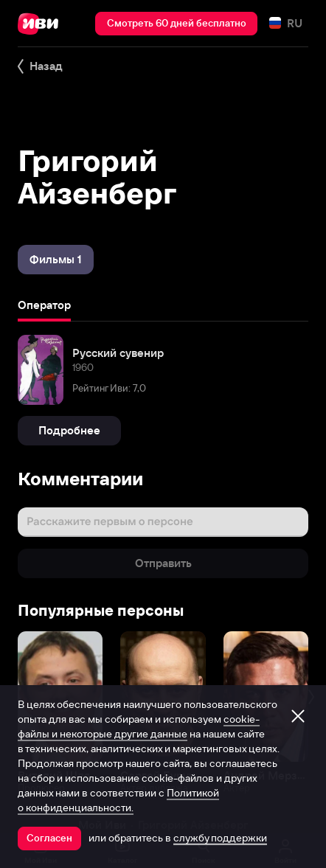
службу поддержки (220, 838)
